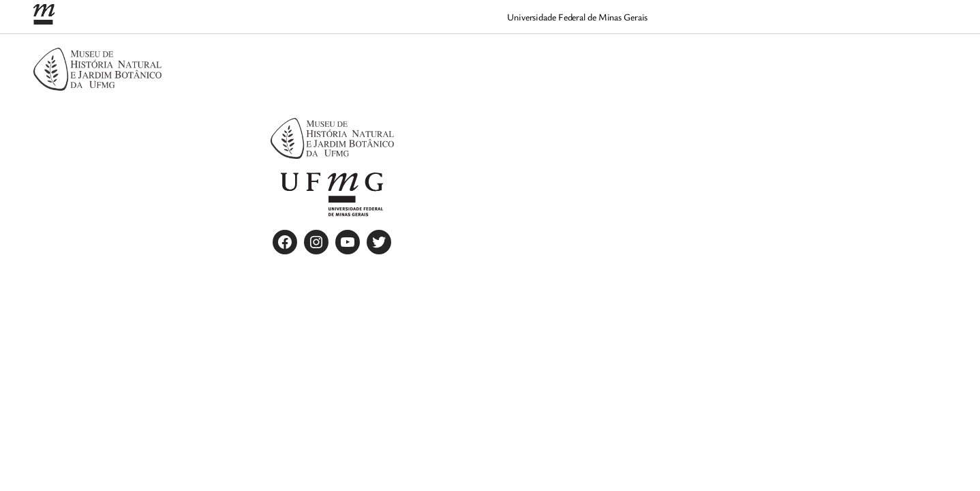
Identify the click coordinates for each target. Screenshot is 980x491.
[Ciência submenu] (689, 60)
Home (761, 60)
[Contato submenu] (742, 60)
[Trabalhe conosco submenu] (903, 78)
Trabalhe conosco (853, 77)
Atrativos (611, 60)
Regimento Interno (899, 60)
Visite (921, 77)
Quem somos (808, 60)
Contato (714, 60)
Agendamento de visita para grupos (337, 60)
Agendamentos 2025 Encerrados (507, 60)
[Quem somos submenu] (847, 60)
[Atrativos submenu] (642, 60)
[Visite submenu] (943, 78)
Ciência (664, 60)
